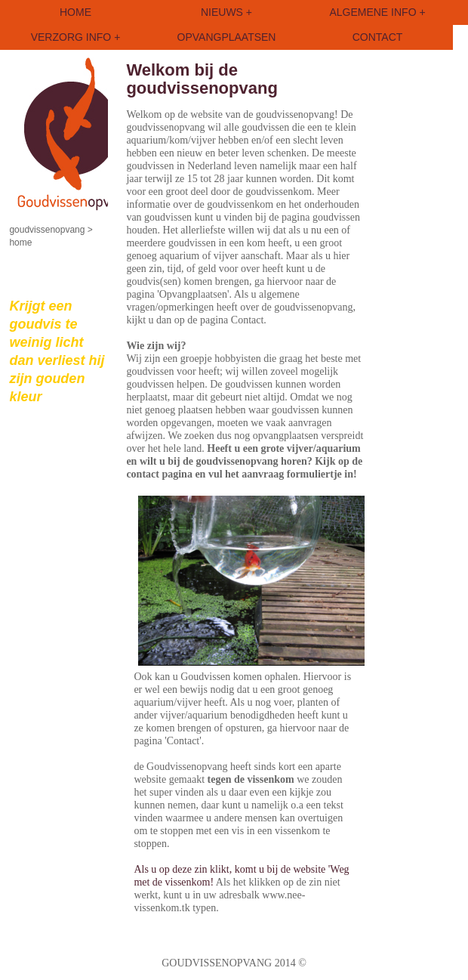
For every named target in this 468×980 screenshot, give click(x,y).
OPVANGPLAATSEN (227, 37)
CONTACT (378, 37)
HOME (75, 12)
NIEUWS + (226, 12)
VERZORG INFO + (76, 37)
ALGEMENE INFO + (377, 12)
